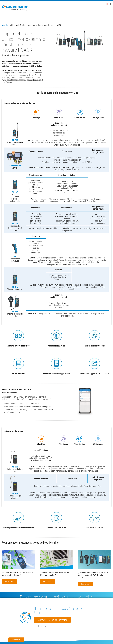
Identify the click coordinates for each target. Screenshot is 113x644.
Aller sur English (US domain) (52, 620)
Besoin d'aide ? (16, 640)
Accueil (4, 25)
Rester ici (43, 626)
